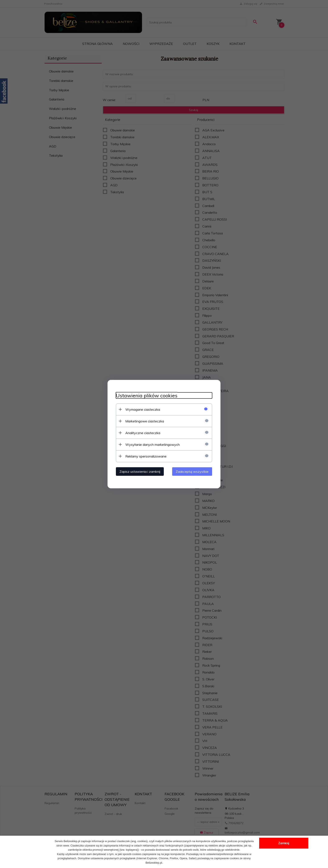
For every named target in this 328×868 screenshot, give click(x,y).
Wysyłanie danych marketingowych (152, 444)
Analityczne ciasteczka (143, 433)
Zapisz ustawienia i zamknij (140, 471)
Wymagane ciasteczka (143, 409)
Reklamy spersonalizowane (146, 456)
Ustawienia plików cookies (147, 395)
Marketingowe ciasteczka (145, 421)
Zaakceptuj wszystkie (192, 471)
